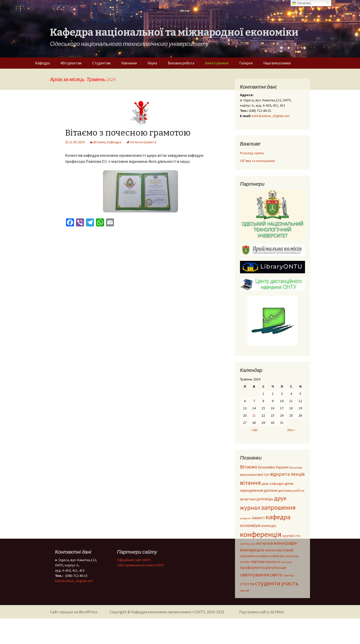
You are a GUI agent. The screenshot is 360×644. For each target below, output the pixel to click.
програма (287, 562)
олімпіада (292, 556)
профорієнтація (255, 567)
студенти (268, 583)
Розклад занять (252, 153)
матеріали (265, 543)
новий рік (277, 556)
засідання (245, 518)
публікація (278, 568)
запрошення (278, 507)
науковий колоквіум (254, 556)
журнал (250, 508)
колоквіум (250, 525)
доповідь (265, 499)
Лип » (291, 430)
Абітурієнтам (71, 63)
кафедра (278, 517)
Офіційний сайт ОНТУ (134, 560)
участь (290, 583)
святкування (254, 575)
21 (254, 415)
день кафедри (273, 484)
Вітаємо (249, 467)
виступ (263, 474)
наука (270, 550)
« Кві (254, 430)
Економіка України (273, 467)
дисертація (248, 499)
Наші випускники (277, 63)
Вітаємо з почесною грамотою (128, 133)
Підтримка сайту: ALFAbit (262, 612)
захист (258, 518)
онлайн (245, 562)
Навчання (129, 63)
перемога (273, 562)
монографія (285, 543)
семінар (288, 575)
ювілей (244, 590)
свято (276, 574)
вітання (250, 483)
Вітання (99, 142)
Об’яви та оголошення (257, 161)
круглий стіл (291, 536)
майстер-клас (248, 544)
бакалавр (296, 467)
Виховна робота (181, 63)
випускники (248, 475)
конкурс (269, 526)
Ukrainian (301, 3)
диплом (270, 490)
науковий (284, 550)
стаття (247, 584)
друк (280, 498)
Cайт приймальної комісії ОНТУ (140, 565)
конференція (261, 534)
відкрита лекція (287, 474)
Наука (152, 63)
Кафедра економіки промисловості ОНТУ (168, 612)
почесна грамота (143, 142)
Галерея (246, 63)
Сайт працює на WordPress (74, 612)
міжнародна (252, 550)
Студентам (101, 63)
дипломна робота (291, 490)
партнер (258, 562)
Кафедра (42, 63)
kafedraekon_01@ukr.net (271, 116)
